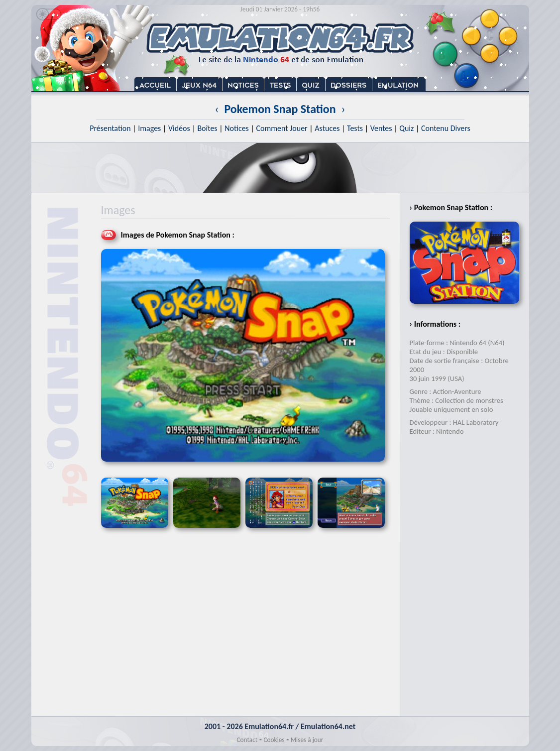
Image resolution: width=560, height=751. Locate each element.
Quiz (406, 128)
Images (149, 128)
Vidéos (179, 128)
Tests (355, 128)
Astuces (327, 128)
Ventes (381, 128)
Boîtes (207, 128)
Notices (237, 128)
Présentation (110, 128)
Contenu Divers (446, 128)
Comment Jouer (281, 128)
